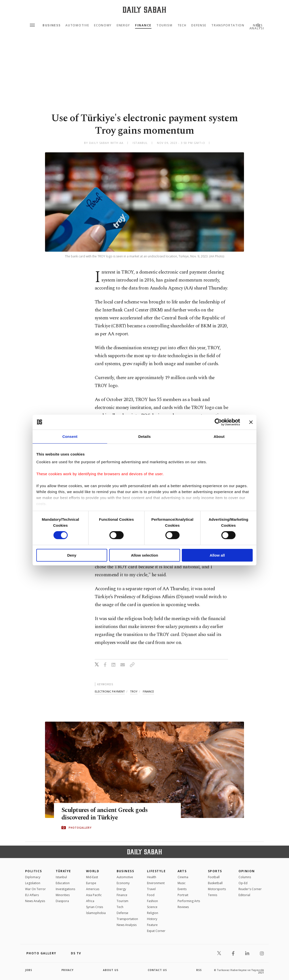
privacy (68, 970)
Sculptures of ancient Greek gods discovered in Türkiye (106, 814)
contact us (158, 970)
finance (148, 691)
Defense (199, 25)
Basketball (215, 883)
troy (134, 691)
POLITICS (34, 871)
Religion (153, 913)
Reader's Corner (250, 889)
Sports (215, 871)
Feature (152, 925)
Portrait (183, 895)
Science (152, 907)
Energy (123, 25)
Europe (91, 883)
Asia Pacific (94, 895)
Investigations (65, 889)
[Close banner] (251, 422)
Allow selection (144, 555)
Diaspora (62, 901)
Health (152, 877)
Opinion (247, 871)
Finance (143, 25)
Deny (72, 555)
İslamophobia (96, 913)
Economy (103, 25)
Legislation (33, 883)
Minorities (63, 895)
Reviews (183, 907)
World (93, 871)
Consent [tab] (70, 436)
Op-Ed (243, 883)
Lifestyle (156, 871)
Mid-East (92, 877)
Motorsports (217, 889)
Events (182, 889)
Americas (93, 889)
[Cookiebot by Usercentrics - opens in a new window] (218, 422)
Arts (182, 871)
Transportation (228, 25)
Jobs (29, 970)
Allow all (217, 555)
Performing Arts (189, 901)
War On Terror (35, 889)
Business (51, 25)
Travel (151, 889)
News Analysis (35, 901)
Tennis (213, 895)
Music (182, 883)
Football (214, 877)
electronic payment (110, 691)
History (152, 919)
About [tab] (219, 436)
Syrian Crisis (95, 907)
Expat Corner (156, 931)
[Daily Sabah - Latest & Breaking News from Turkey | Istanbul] (144, 10)
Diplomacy (33, 877)
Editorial (244, 895)
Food (151, 895)
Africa (90, 901)
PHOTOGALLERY (80, 828)
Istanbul (61, 877)
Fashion (152, 901)
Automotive (77, 25)
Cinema (183, 877)
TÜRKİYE (63, 871)
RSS (199, 970)
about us (111, 970)
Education (63, 883)
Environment (156, 883)
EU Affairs (32, 895)
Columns (245, 877)
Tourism (165, 25)
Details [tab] (144, 436)
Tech (182, 25)
